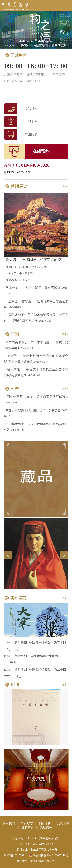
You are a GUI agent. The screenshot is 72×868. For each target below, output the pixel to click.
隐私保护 (46, 828)
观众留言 (63, 824)
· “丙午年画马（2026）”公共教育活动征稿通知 (36, 397)
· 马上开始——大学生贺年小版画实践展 (32, 288)
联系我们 (9, 824)
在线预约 (41, 151)
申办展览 (36, 779)
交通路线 (21, 134)
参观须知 (21, 109)
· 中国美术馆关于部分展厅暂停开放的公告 (32, 410)
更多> (65, 186)
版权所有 (28, 828)
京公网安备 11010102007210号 (49, 855)
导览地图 (21, 122)
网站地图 (45, 824)
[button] (66, 30)
